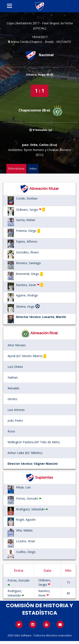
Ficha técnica (16, 168)
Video (33, 168)
